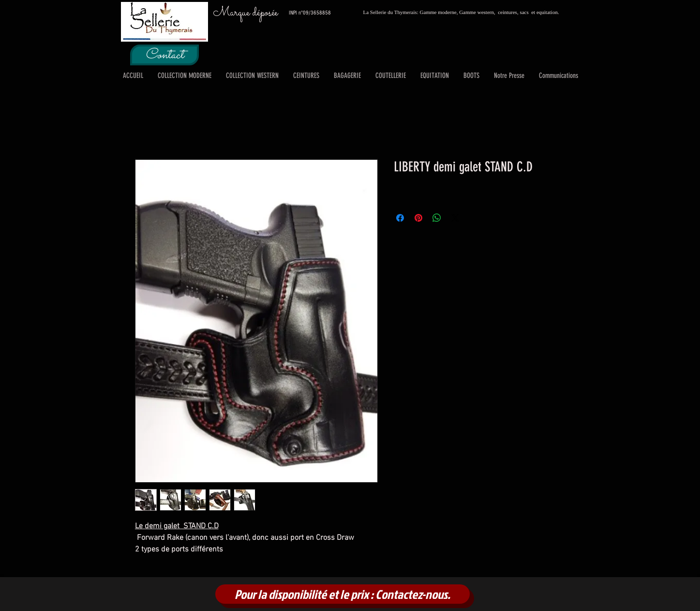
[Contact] (164, 55)
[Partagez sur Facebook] (400, 218)
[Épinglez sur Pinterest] (418, 218)
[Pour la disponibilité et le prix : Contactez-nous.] (343, 594)
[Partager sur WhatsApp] (437, 218)
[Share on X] (455, 218)
